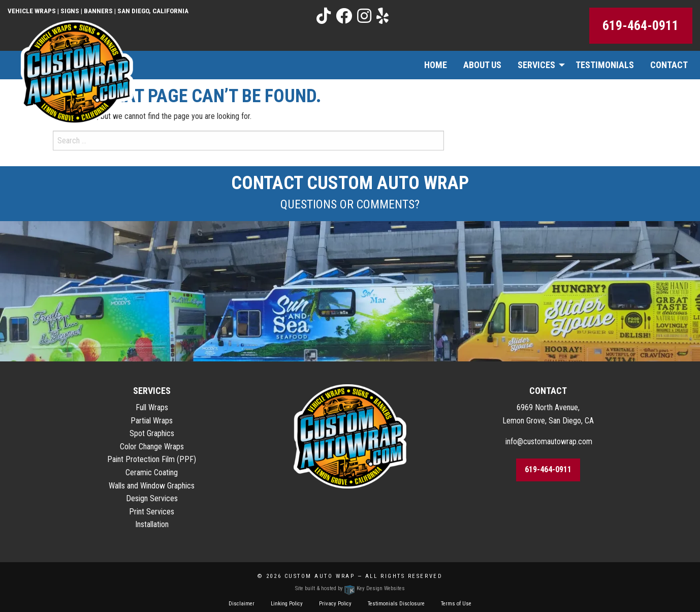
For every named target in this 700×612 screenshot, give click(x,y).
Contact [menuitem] (669, 65)
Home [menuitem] (436, 65)
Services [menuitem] (536, 65)
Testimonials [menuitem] (605, 65)
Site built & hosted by (350, 588)
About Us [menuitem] (482, 65)
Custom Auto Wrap (320, 576)
